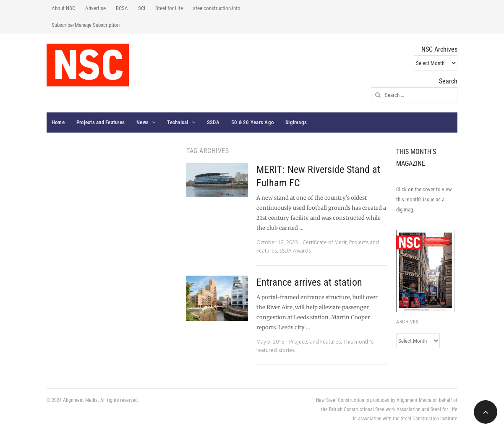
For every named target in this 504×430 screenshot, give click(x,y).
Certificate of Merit (325, 242)
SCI (142, 8)
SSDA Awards (295, 251)
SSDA (213, 122)
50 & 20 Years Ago (252, 122)
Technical (178, 122)
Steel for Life (169, 8)
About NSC (63, 8)
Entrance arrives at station (309, 282)
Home (58, 122)
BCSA (122, 8)
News (142, 122)
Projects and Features (101, 122)
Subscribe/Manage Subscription (86, 25)
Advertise (95, 8)
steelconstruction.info (217, 8)
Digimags (296, 122)
